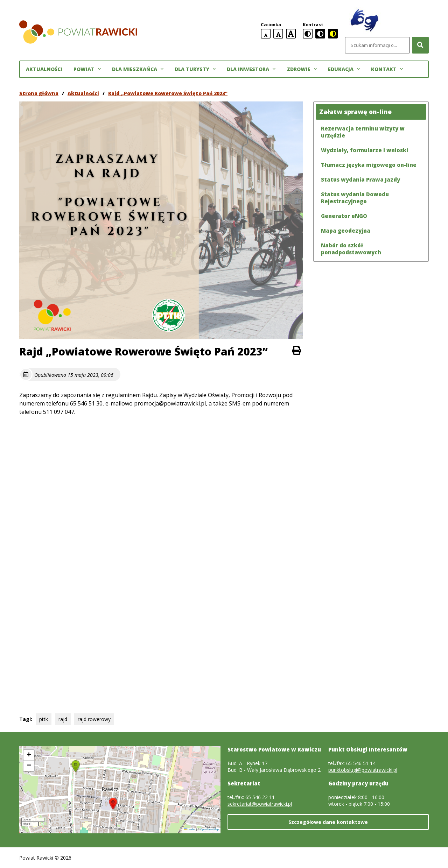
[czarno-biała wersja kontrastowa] (320, 34)
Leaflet (190, 829)
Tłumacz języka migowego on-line (369, 165)
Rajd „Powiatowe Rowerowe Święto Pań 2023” (168, 93)
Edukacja (344, 69)
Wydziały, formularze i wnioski (365, 150)
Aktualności (44, 69)
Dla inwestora (251, 69)
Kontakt (387, 69)
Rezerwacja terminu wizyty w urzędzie (363, 132)
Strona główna (39, 93)
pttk (44, 719)
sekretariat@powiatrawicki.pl (260, 804)
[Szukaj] (420, 45)
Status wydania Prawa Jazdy (360, 179)
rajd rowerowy (94, 719)
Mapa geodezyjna (346, 231)
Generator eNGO (344, 216)
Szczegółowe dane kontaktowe (328, 822)
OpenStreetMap (209, 829)
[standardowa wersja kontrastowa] (308, 34)
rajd (63, 719)
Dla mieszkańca (138, 69)
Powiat (87, 69)
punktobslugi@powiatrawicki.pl (363, 770)
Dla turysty (195, 69)
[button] (113, 804)
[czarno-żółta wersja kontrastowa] (333, 34)
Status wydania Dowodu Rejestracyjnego (355, 198)
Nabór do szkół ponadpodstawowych (351, 249)
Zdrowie (302, 69)
